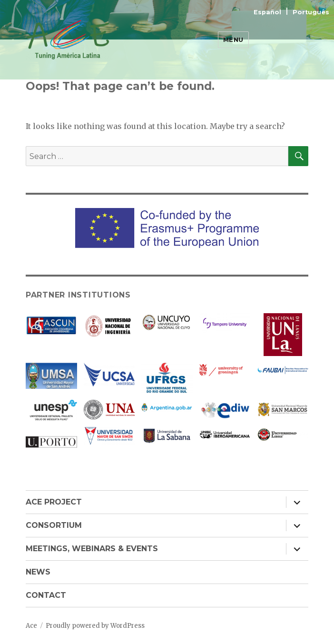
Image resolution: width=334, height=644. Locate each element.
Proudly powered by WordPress (95, 626)
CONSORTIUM (54, 525)
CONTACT (46, 595)
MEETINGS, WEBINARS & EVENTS (92, 549)
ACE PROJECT (54, 502)
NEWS (38, 572)
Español (268, 12)
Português (311, 12)
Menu (233, 40)
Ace (31, 626)
